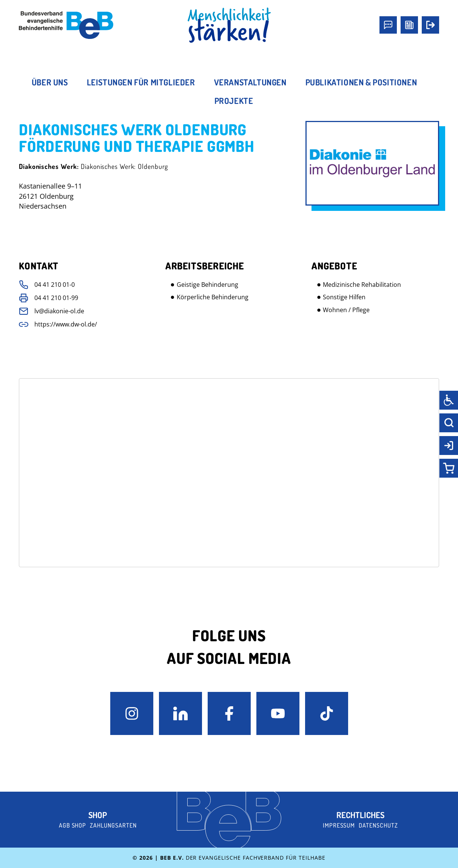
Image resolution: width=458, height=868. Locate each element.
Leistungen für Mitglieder (141, 82)
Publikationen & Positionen (361, 82)
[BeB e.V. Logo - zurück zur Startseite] (66, 25)
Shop (98, 815)
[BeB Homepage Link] (229, 25)
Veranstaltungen (250, 82)
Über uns (50, 82)
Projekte (234, 101)
